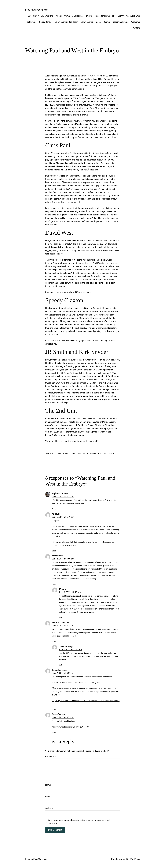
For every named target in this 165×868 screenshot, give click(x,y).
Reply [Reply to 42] (54, 551)
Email (48, 797)
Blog (74, 453)
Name (48, 785)
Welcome (135, 22)
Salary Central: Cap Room (66, 22)
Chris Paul (82, 453)
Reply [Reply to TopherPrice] (54, 509)
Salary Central (46, 22)
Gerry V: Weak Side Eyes (129, 16)
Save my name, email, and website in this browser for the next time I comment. (79, 822)
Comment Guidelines (74, 16)
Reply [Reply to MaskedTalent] (54, 641)
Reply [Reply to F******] (54, 584)
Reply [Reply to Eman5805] (61, 665)
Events (89, 16)
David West (92, 453)
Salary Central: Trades (91, 22)
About (59, 16)
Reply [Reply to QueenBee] (54, 709)
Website (49, 808)
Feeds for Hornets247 (105, 16)
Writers (137, 28)
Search (107, 22)
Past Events (31, 22)
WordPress (135, 859)
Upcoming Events (120, 22)
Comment (50, 756)
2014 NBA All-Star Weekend (41, 16)
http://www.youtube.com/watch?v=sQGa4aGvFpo (72, 727)
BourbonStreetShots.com (36, 10)
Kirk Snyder (110, 453)
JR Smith (101, 453)
